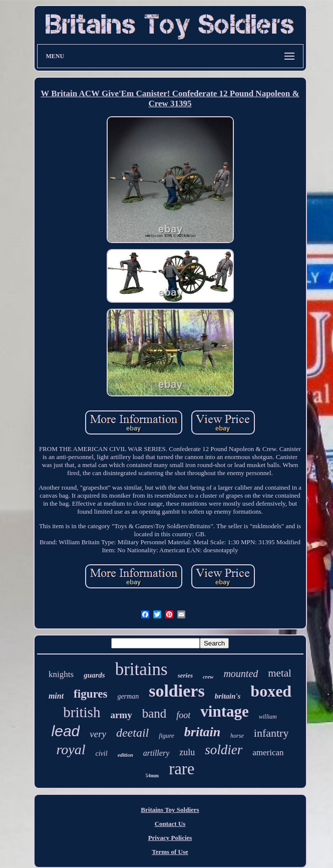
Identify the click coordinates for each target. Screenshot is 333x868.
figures (90, 694)
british (82, 712)
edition (125, 755)
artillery (156, 753)
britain (202, 732)
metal (280, 673)
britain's (228, 696)
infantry (271, 733)
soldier (224, 750)
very (98, 734)
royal (71, 749)
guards (94, 675)
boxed (271, 691)
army (121, 715)
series (185, 675)
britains (141, 669)
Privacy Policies (170, 838)
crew (208, 677)
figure (167, 735)
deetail (132, 733)
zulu (187, 752)
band (154, 713)
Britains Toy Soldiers (170, 810)
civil (102, 753)
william (268, 717)
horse (237, 736)
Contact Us (170, 824)
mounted (241, 674)
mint (56, 696)
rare (182, 769)
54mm (152, 776)
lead (66, 731)
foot (183, 715)
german (128, 696)
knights (61, 674)
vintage (224, 711)
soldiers (177, 691)
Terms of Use (170, 852)
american (268, 752)
